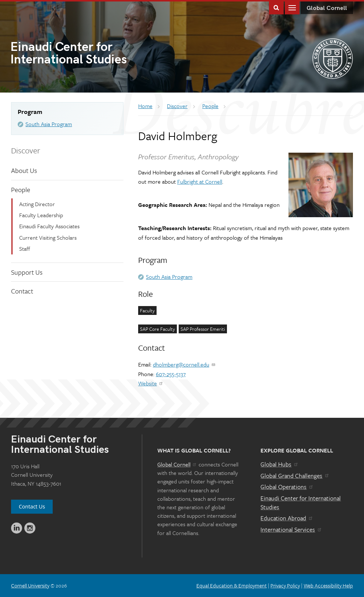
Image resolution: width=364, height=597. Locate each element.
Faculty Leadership (41, 215)
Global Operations (287, 487)
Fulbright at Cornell (200, 181)
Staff (25, 249)
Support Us (27, 272)
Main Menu (292, 7)
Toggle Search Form (276, 7)
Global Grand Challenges (295, 476)
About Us (24, 170)
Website (151, 383)
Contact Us (32, 506)
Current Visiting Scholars (48, 237)
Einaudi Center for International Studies (301, 503)
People (21, 190)
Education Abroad (287, 518)
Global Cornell (327, 8)
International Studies (96, 54)
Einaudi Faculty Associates (49, 226)
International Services (291, 530)
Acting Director (37, 204)
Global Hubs (279, 464)
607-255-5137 (171, 374)
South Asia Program (49, 124)
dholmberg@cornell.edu (184, 364)
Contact (22, 291)
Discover (26, 150)
